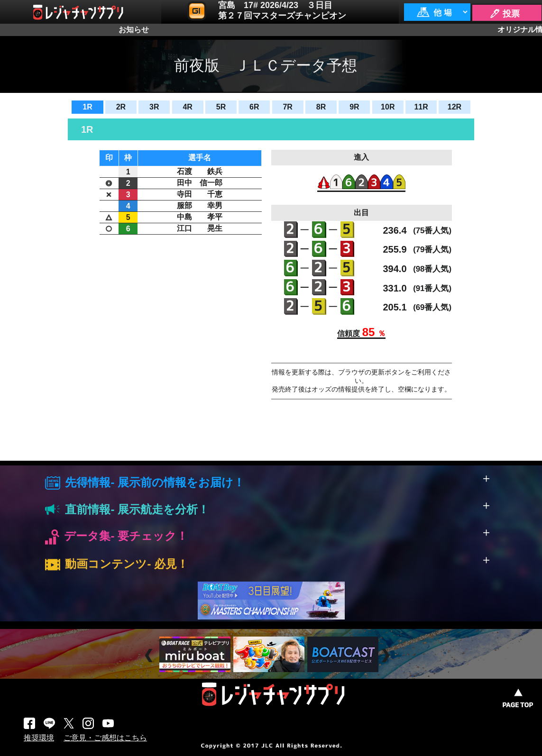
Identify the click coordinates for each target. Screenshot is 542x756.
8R (321, 107)
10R (388, 107)
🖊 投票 (505, 14)
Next (387, 656)
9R (354, 107)
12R (455, 107)
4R (187, 107)
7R (287, 107)
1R (87, 107)
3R (154, 107)
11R (421, 107)
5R (221, 107)
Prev (150, 656)
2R (121, 107)
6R (254, 107)
